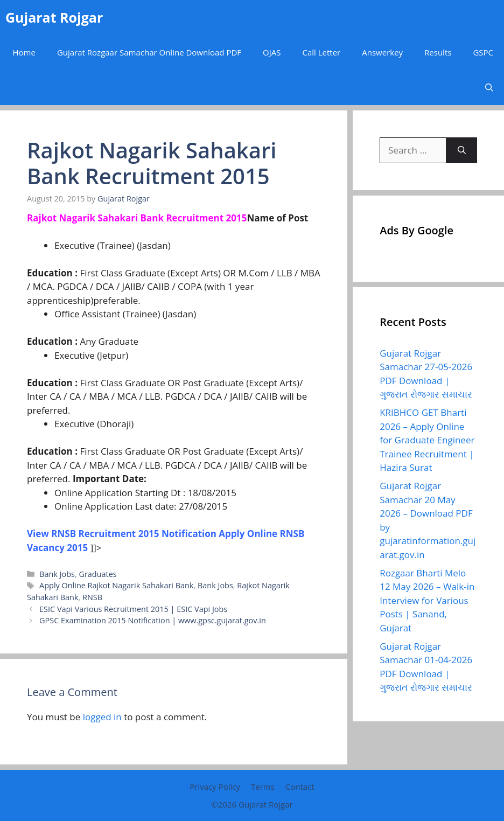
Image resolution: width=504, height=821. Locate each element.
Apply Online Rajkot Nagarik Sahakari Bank (116, 585)
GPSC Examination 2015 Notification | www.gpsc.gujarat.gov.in (153, 620)
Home (24, 52)
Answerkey (382, 52)
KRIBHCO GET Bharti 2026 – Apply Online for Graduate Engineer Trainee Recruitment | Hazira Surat (427, 440)
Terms (263, 787)
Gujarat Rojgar (54, 17)
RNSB (92, 597)
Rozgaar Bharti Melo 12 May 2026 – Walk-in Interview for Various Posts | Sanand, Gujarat (427, 600)
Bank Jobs (57, 574)
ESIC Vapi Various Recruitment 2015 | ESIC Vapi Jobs (133, 609)
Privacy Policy (215, 787)
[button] (489, 88)
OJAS (272, 52)
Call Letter (321, 52)
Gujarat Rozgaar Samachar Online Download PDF (149, 52)
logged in (102, 717)
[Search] (462, 150)
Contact (300, 787)
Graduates (97, 574)
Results (438, 52)
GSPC (483, 52)
